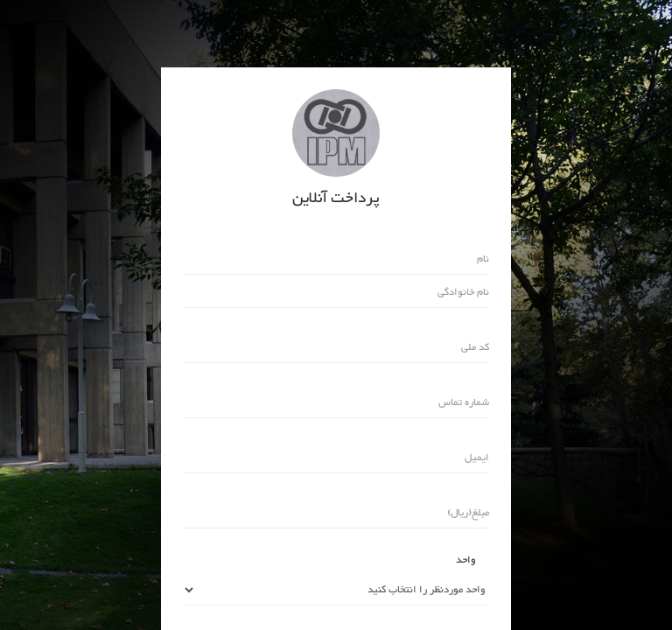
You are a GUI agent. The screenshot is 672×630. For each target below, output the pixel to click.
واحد (466, 560)
